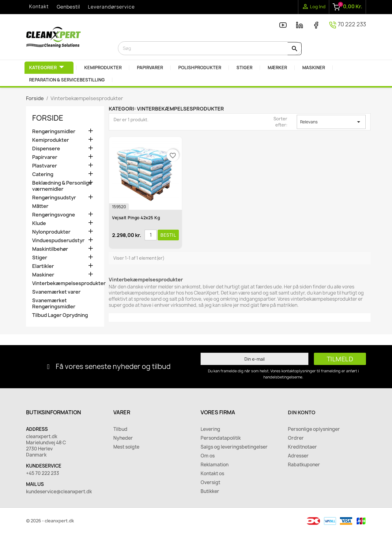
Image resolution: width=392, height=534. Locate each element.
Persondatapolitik (221, 438)
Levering (210, 429)
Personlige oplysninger (314, 429)
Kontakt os (212, 474)
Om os (208, 456)
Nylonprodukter (51, 232)
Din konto (302, 412)
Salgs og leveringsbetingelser (234, 447)
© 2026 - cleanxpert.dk (50, 521)
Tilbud (120, 429)
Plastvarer (45, 166)
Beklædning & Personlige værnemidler (62, 186)
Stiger (40, 258)
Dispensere (46, 149)
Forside (48, 118)
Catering (43, 174)
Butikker (210, 491)
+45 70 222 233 (43, 473)
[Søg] (210, 48)
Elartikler (43, 266)
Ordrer (296, 438)
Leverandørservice (111, 7)
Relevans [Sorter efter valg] (331, 122)
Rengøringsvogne (54, 215)
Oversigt (210, 483)
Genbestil (68, 7)
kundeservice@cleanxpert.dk (59, 492)
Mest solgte (126, 447)
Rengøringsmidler (54, 132)
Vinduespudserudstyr (58, 241)
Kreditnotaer (302, 447)
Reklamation (215, 465)
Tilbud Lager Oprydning (60, 315)
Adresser (298, 456)
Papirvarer (45, 157)
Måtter (40, 206)
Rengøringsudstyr (54, 198)
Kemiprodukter (51, 140)
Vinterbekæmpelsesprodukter (65, 283)
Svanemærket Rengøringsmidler (54, 304)
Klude (39, 223)
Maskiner (43, 275)
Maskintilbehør (50, 249)
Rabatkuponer (304, 465)
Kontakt (39, 7)
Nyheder (123, 438)
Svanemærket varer (56, 292)
